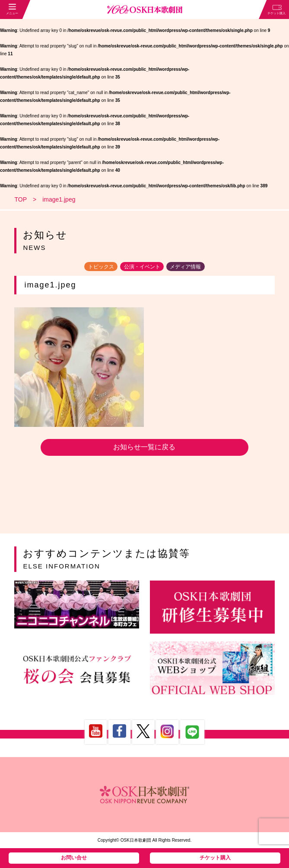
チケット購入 (215, 858)
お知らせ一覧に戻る (144, 447)
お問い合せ (74, 858)
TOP (21, 199)
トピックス (101, 266)
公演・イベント (142, 266)
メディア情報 (185, 266)
